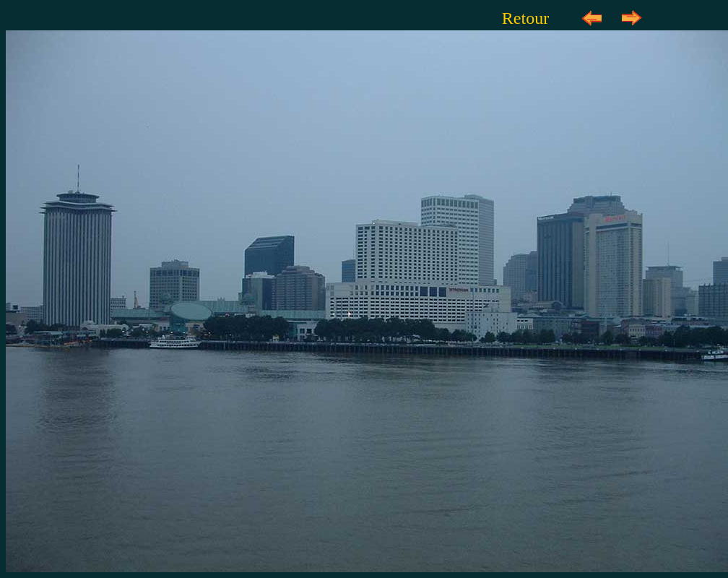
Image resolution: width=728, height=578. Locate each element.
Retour (525, 18)
